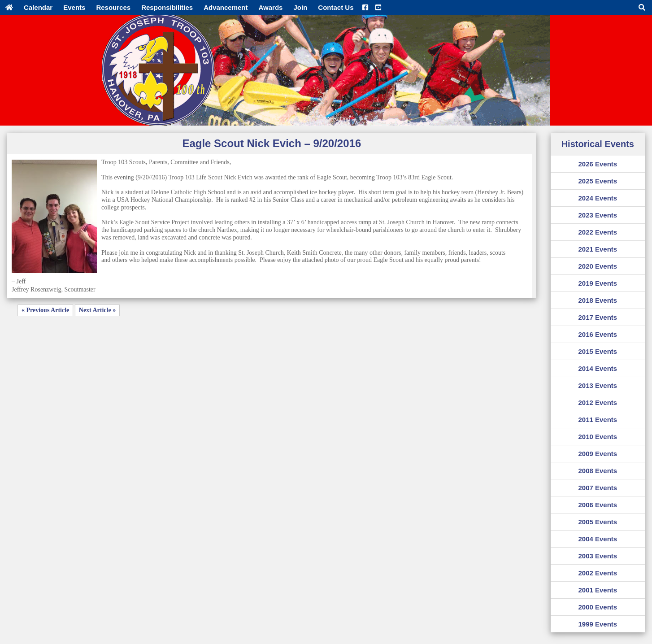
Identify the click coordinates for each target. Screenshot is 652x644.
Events (74, 7)
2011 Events (598, 420)
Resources (113, 7)
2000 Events (598, 607)
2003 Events (598, 556)
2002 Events (598, 573)
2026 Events (598, 164)
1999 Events (598, 624)
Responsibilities (167, 7)
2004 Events (598, 539)
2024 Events (598, 198)
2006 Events (598, 505)
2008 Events (598, 471)
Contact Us (336, 7)
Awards (271, 7)
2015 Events (598, 351)
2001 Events (598, 590)
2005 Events (598, 522)
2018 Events (598, 300)
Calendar (38, 7)
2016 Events (598, 334)
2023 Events (598, 215)
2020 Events (598, 266)
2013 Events (598, 385)
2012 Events (598, 402)
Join (300, 7)
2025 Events (598, 181)
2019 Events (598, 283)
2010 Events (598, 437)
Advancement (226, 7)
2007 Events (598, 488)
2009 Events (598, 454)
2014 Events (598, 368)
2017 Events (598, 317)
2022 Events (598, 232)
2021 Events (598, 249)
